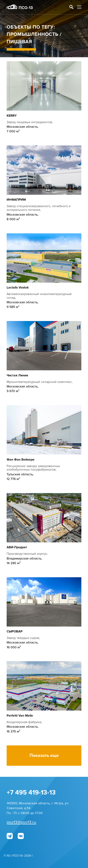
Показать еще (44, 755)
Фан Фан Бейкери (20, 460)
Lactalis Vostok (18, 288)
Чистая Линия (17, 375)
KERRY (12, 116)
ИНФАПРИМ (16, 200)
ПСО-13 (20, 7)
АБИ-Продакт (17, 547)
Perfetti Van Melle (20, 716)
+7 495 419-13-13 (31, 792)
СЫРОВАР (15, 631)
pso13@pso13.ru (21, 822)
